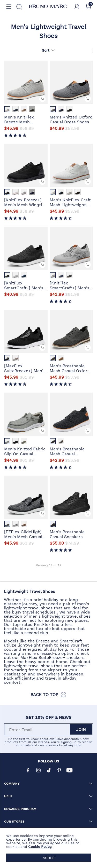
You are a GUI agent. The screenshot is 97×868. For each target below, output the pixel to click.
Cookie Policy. (40, 847)
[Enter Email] (37, 729)
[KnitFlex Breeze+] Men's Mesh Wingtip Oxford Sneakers (24, 202)
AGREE (49, 858)
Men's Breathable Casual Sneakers (67, 534)
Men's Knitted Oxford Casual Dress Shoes (71, 119)
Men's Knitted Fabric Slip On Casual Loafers (25, 451)
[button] (9, 7)
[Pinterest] (59, 770)
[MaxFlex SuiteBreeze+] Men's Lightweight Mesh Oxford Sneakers (25, 368)
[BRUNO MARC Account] (77, 7)
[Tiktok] (49, 770)
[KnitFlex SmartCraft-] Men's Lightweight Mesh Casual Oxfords (24, 285)
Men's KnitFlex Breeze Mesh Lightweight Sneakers (19, 119)
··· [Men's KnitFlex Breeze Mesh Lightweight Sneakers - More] (32, 109)
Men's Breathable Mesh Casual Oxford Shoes (70, 368)
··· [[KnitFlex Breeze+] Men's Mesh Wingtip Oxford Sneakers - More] (32, 192)
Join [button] (81, 729)
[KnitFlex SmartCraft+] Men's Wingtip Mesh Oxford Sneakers (71, 285)
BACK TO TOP (49, 695)
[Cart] (88, 7)
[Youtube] (69, 770)
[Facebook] (28, 770)
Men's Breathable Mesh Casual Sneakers (67, 451)
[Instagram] (38, 770)
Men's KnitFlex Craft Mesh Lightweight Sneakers (70, 202)
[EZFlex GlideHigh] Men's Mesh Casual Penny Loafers (23, 534)
